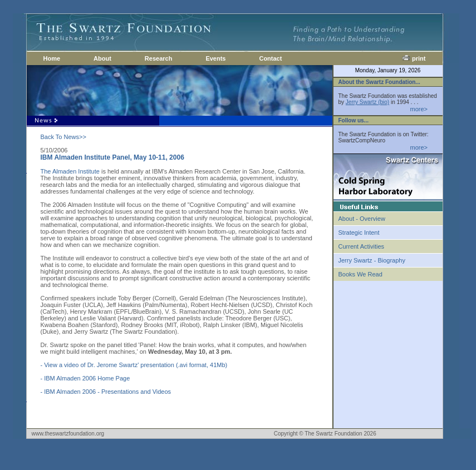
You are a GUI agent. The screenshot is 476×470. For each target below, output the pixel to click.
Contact (270, 58)
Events (215, 58)
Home (52, 58)
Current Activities (362, 246)
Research (159, 58)
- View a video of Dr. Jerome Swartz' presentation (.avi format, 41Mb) (134, 365)
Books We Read (360, 274)
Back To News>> (63, 137)
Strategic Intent (359, 232)
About (102, 58)
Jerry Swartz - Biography (372, 260)
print (414, 58)
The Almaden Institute (70, 171)
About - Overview (362, 219)
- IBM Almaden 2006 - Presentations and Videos (106, 392)
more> (419, 109)
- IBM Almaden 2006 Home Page (85, 378)
